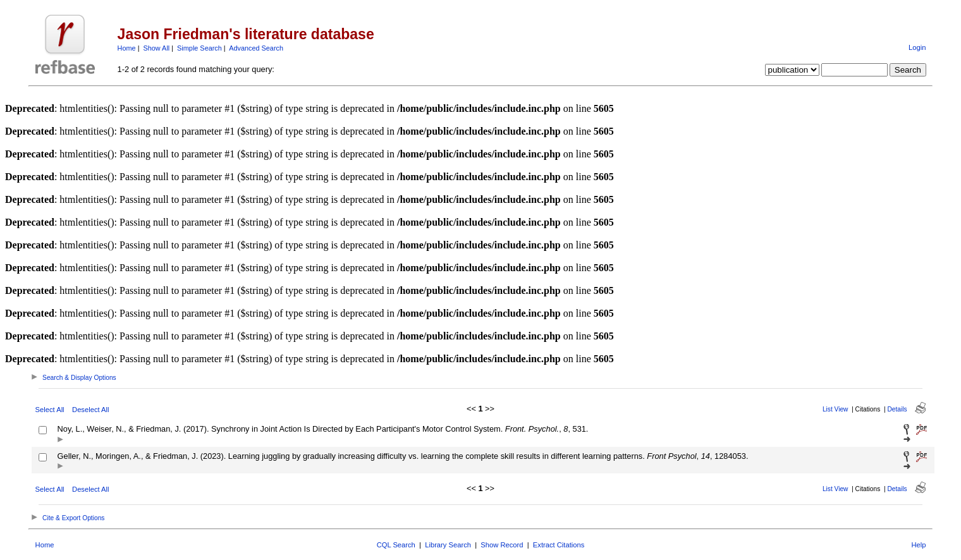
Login (917, 47)
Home (127, 48)
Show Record (502, 545)
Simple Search (199, 48)
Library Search (448, 545)
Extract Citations (559, 545)
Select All (50, 410)
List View (836, 409)
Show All (157, 48)
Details (897, 409)
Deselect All (90, 410)
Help (918, 545)
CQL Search (396, 545)
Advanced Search (256, 48)
